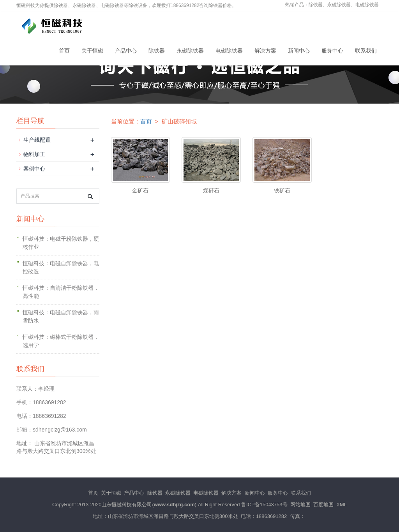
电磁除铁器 (229, 51)
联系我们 (366, 51)
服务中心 (332, 51)
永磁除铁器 (190, 51)
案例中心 (34, 169)
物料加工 (34, 154)
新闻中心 (299, 51)
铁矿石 (282, 190)
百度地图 (323, 505)
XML (342, 505)
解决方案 (265, 51)
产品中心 (126, 51)
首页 (64, 51)
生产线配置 (37, 140)
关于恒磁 (92, 51)
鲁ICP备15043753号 (264, 505)
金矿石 (140, 190)
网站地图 (300, 505)
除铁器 (157, 51)
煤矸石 (211, 190)
